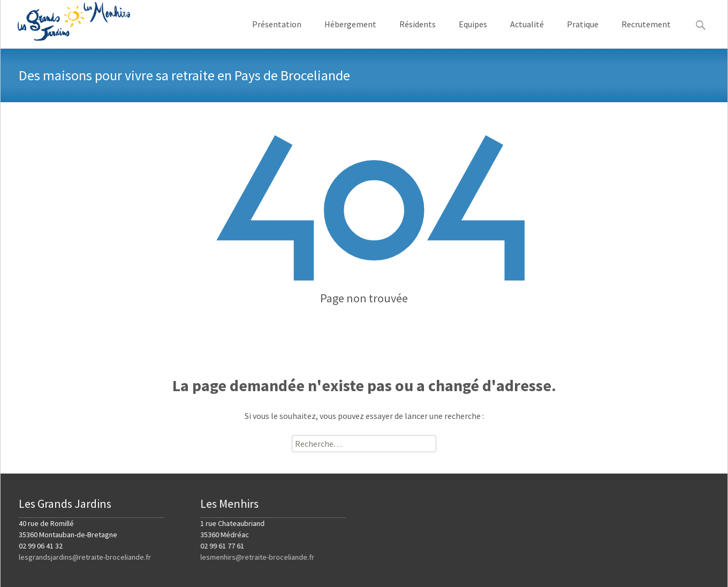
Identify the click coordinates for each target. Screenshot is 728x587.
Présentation (277, 33)
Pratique (583, 33)
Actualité (527, 33)
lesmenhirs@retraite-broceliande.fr (257, 557)
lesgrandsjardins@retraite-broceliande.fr (85, 557)
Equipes (473, 33)
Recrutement (646, 33)
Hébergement (350, 33)
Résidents (418, 33)
